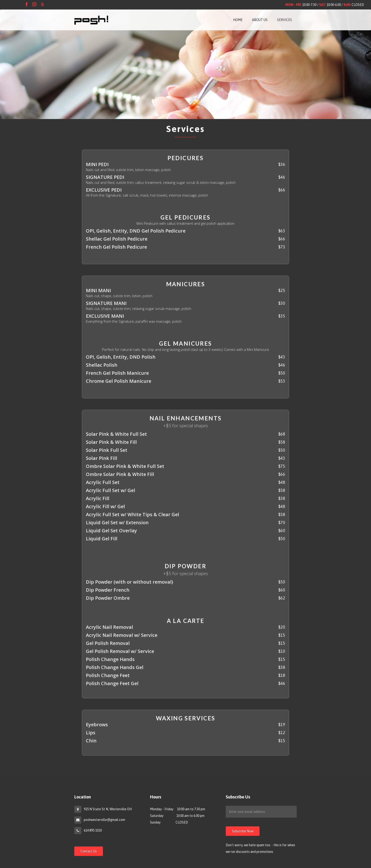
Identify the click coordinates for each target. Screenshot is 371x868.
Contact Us (89, 851)
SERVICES (285, 20)
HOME (238, 20)
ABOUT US (260, 20)
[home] (91, 19)
